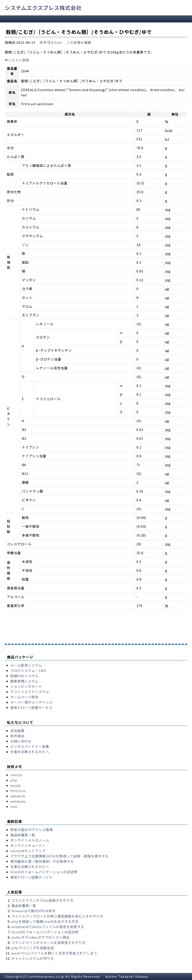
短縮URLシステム (25, 676)
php (14, 780)
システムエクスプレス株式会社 (43, 8)
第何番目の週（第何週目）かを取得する (42, 861)
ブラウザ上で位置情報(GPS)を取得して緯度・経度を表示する (60, 856)
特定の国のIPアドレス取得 (32, 830)
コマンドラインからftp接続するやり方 (42, 900)
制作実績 (17, 736)
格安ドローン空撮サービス (31, 707)
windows (18, 801)
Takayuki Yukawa (133, 976)
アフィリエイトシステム (30, 692)
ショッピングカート (26, 686)
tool (58, 42)
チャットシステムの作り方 (33, 958)
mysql (16, 785)
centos (16, 775)
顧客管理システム (24, 681)
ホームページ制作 (24, 697)
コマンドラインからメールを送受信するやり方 (48, 942)
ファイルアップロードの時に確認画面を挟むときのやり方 (57, 916)
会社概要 (17, 731)
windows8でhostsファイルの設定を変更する (48, 927)
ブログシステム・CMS (28, 670)
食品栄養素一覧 (23, 835)
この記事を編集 (79, 42)
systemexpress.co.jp (46, 976)
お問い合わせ (21, 741)
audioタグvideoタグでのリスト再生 (41, 937)
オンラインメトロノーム (30, 840)
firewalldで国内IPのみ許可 (34, 911)
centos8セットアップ (28, 851)
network (18, 796)
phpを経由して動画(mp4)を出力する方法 (45, 921)
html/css (18, 791)
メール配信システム (26, 665)
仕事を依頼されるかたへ (30, 752)
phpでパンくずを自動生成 (33, 948)
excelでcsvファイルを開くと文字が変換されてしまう (54, 953)
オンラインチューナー (28, 845)
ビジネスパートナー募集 (30, 746)
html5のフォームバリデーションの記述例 (44, 872)
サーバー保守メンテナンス (32, 702)
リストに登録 (17, 60)
